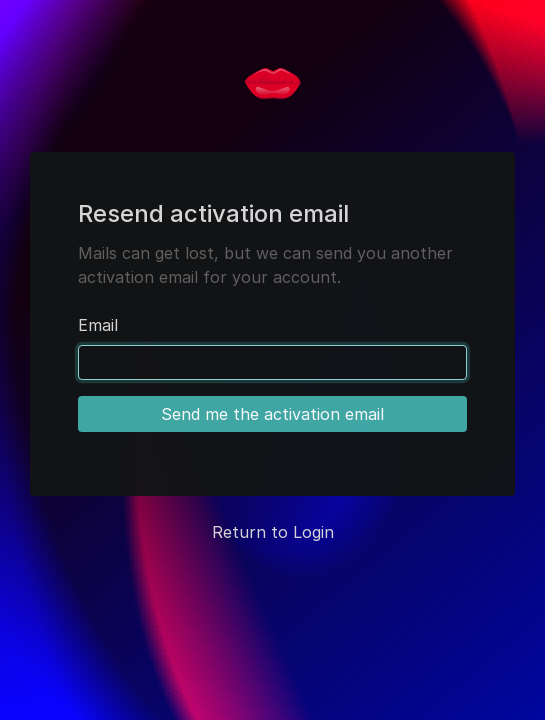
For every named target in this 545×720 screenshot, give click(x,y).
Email (98, 325)
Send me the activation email (272, 414)
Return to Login (273, 532)
